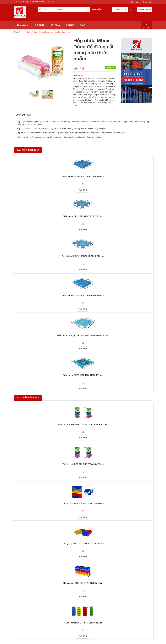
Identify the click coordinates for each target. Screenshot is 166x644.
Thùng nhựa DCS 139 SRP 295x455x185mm (83, 464)
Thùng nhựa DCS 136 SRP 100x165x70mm (83, 583)
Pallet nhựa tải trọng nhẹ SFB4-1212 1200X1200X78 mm (83, 335)
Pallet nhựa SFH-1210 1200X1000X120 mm (83, 216)
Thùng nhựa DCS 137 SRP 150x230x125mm (83, 543)
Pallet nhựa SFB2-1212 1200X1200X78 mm (83, 375)
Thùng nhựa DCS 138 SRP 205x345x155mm (83, 504)
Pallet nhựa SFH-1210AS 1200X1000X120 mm (83, 256)
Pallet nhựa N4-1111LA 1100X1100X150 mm (83, 177)
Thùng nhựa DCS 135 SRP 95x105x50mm (83, 623)
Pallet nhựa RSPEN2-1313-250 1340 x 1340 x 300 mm (83, 424)
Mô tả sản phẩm (23, 115)
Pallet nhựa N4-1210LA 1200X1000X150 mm (83, 296)
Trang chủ (18, 32)
